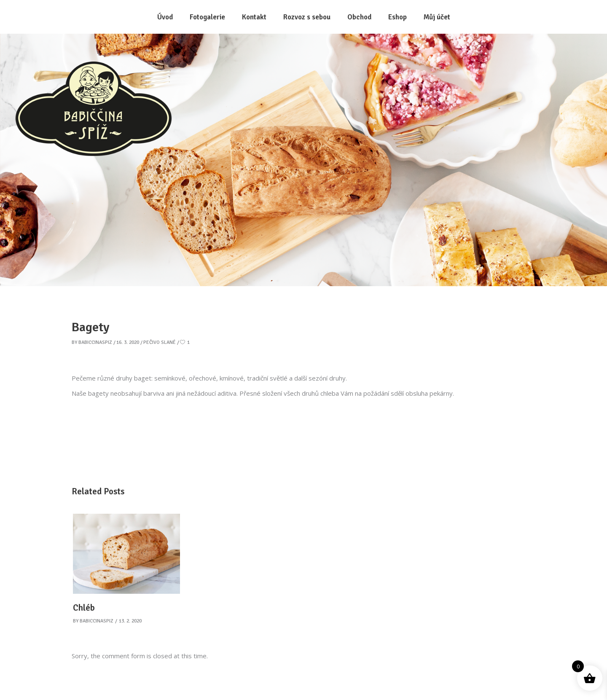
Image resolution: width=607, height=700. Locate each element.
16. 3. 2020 (128, 342)
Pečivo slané (160, 342)
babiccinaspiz (95, 342)
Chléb (84, 608)
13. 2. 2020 (130, 621)
